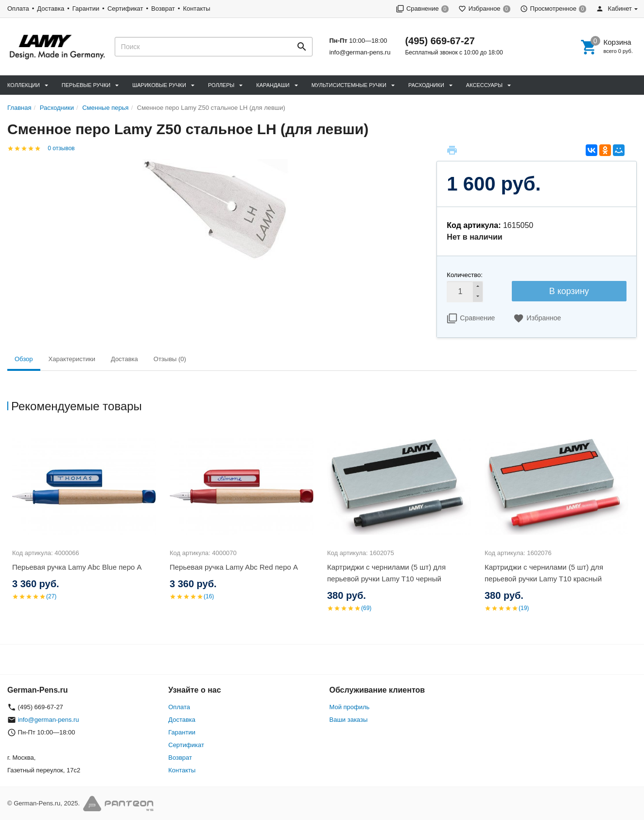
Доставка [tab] (124, 359)
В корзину (569, 291)
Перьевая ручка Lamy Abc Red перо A (234, 567)
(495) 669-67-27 (440, 41)
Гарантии (86, 9)
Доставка (51, 9)
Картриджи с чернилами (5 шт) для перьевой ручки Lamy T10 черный (386, 573)
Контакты (196, 9)
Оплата (18, 9)
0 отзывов (61, 148)
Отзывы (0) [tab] (170, 359)
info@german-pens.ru (360, 52)
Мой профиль (350, 707)
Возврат (163, 9)
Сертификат (125, 9)
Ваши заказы (349, 720)
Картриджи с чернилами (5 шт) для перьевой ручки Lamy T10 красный (544, 573)
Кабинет (614, 9)
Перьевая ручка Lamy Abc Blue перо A (77, 567)
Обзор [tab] (24, 359)
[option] (86, 526)
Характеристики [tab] (72, 359)
